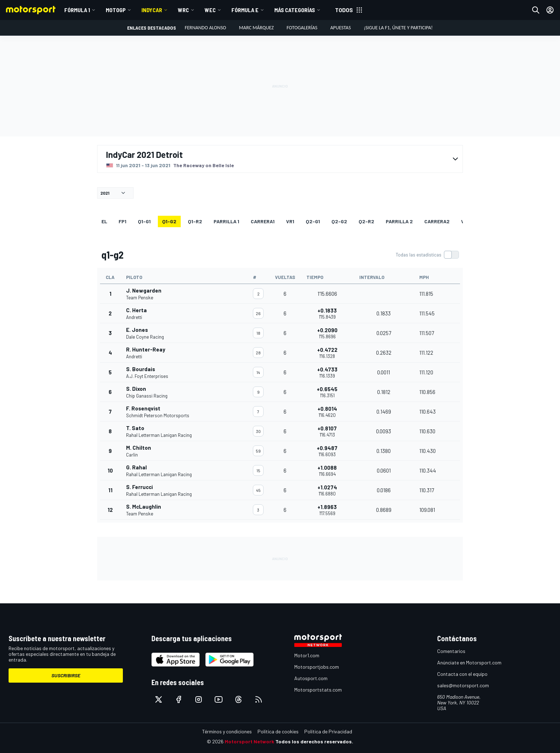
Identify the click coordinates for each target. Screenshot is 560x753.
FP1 (122, 221)
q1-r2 (195, 221)
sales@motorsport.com (463, 685)
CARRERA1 (263, 221)
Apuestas (341, 28)
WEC (210, 10)
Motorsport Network (249, 741)
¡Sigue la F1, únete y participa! (398, 28)
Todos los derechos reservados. (314, 741)
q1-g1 (144, 221)
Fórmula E (245, 10)
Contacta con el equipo (462, 674)
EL (104, 221)
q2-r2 (366, 221)
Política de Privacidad (328, 731)
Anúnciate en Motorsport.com (469, 662)
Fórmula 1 (77, 10)
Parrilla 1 (226, 221)
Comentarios (451, 651)
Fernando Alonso (205, 28)
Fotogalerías (302, 28)
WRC (183, 10)
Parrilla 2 (399, 221)
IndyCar (152, 10)
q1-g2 (169, 221)
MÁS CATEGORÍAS (295, 10)
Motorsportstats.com (318, 690)
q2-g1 (313, 221)
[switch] (427, 255)
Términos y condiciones (227, 731)
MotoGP (116, 10)
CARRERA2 (437, 221)
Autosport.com (311, 678)
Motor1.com (307, 655)
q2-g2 (339, 221)
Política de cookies (278, 731)
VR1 (290, 221)
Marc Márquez (256, 28)
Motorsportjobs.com (317, 667)
